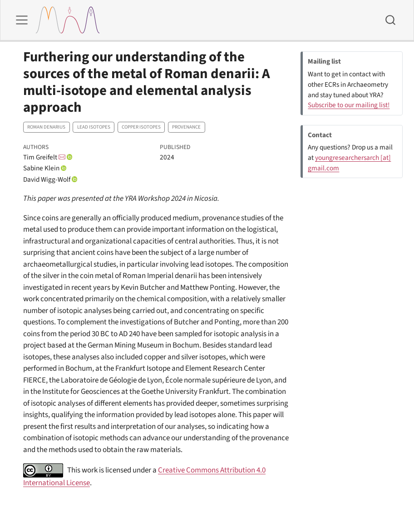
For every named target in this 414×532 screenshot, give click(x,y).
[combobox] (391, 20)
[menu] (22, 20)
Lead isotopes (94, 127)
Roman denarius (46, 127)
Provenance (186, 127)
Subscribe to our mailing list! (349, 105)
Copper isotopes (141, 127)
